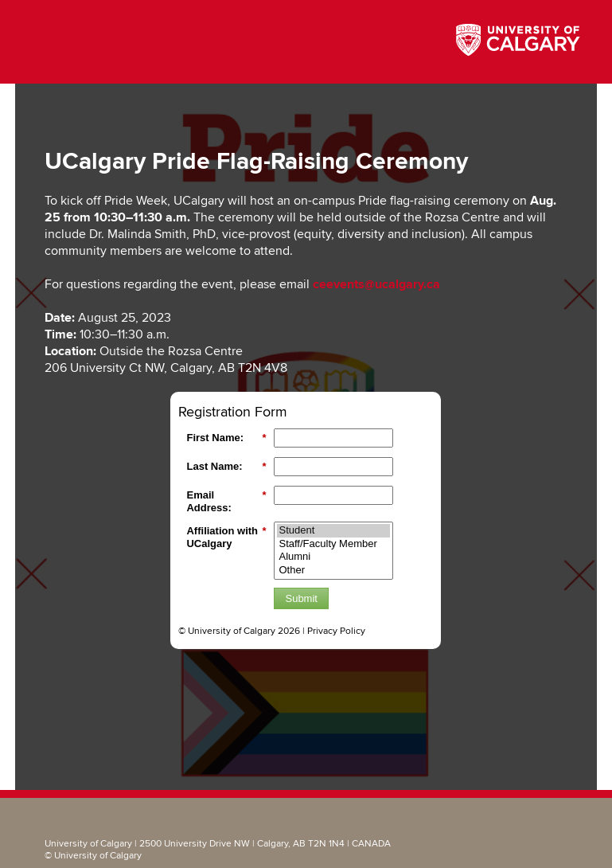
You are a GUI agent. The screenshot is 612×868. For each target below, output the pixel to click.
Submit (301, 598)
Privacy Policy (336, 631)
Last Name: (226, 467)
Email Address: (226, 501)
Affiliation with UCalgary (226, 537)
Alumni (333, 557)
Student (333, 531)
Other (333, 571)
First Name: (226, 438)
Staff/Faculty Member (333, 544)
